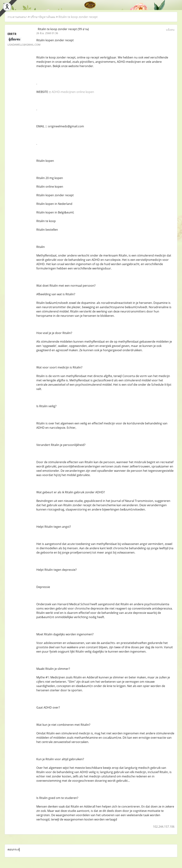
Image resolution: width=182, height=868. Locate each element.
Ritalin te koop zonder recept (78, 17)
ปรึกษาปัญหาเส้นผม (43, 17)
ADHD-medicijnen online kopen (73, 92)
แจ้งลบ (170, 30)
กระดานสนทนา (17, 17)
